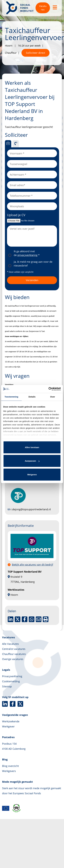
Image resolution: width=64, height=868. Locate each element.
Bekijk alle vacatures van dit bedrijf (32, 565)
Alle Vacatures (10, 644)
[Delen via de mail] (39, 619)
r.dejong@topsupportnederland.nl (29, 509)
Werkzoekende (11, 721)
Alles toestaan (32, 447)
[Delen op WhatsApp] (32, 619)
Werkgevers (9, 771)
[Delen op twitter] (18, 619)
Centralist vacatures (14, 649)
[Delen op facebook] (25, 619)
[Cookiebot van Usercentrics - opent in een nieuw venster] (48, 389)
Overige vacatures (13, 659)
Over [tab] (53, 397)
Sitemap (7, 686)
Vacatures (43, 8)
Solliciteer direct (36, 53)
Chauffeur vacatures (14, 654)
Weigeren (32, 475)
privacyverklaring (27, 255)
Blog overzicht (10, 766)
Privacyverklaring (12, 676)
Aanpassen (32, 461)
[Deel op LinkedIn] (11, 619)
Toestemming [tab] (12, 397)
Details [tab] (32, 397)
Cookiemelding (11, 681)
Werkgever (8, 726)
